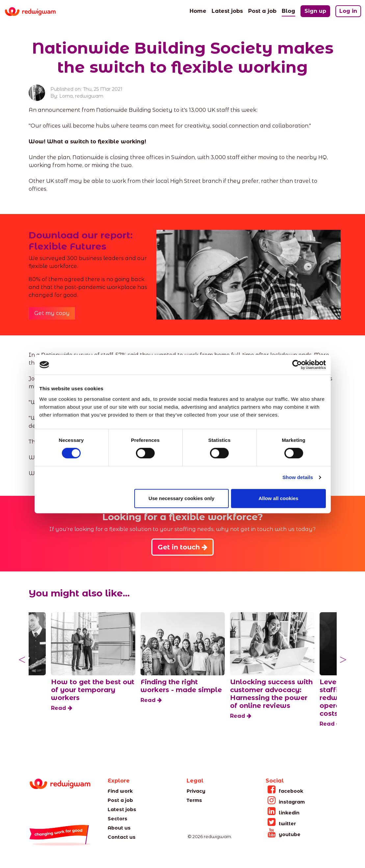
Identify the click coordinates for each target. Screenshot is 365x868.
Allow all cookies (279, 498)
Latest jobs (227, 11)
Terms (194, 800)
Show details (298, 477)
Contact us (122, 837)
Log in (348, 11)
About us (119, 828)
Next (343, 660)
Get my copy (52, 313)
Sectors (117, 819)
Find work (120, 791)
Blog (288, 11)
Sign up (315, 11)
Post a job (262, 11)
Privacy (196, 791)
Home (198, 11)
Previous (22, 660)
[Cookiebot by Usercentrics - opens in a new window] (297, 365)
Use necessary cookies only (181, 498)
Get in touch (182, 547)
